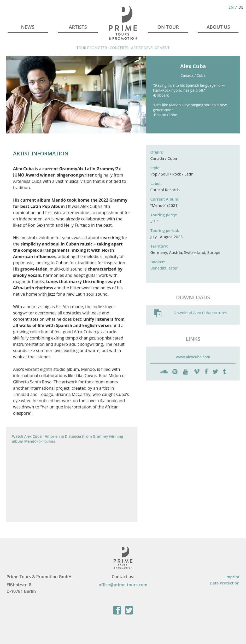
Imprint (232, 577)
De (241, 7)
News (28, 27)
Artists (78, 27)
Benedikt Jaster (164, 268)
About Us (218, 27)
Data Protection (225, 583)
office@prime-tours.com (123, 585)
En (231, 7)
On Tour (168, 27)
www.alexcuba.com (193, 357)
